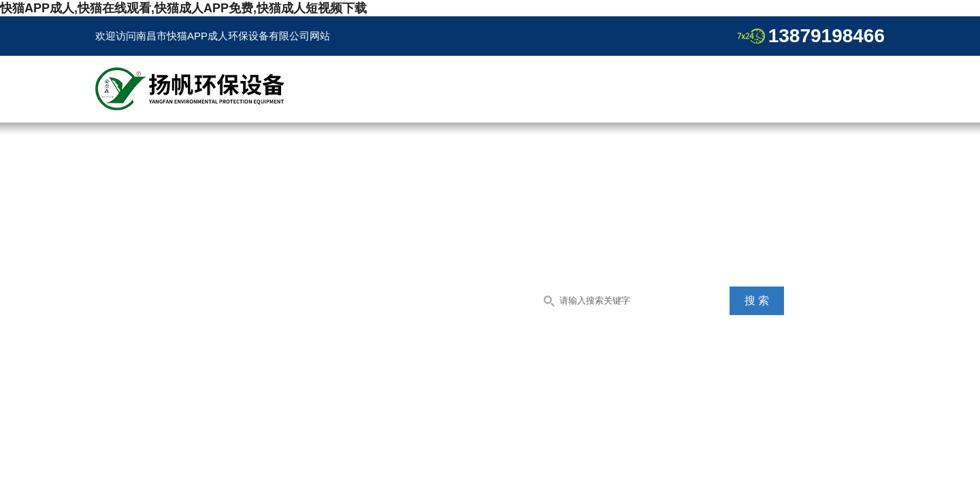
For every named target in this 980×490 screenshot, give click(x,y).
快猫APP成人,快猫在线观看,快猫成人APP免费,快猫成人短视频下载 (183, 8)
